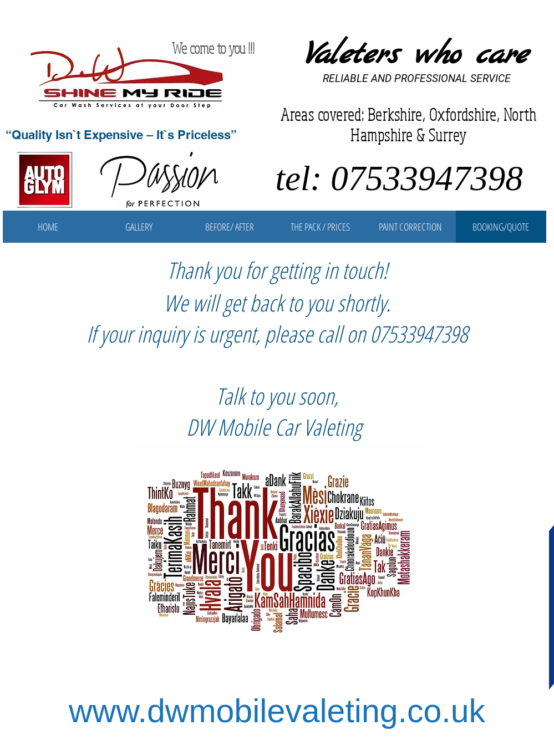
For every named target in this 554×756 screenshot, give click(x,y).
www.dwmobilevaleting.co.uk (277, 711)
